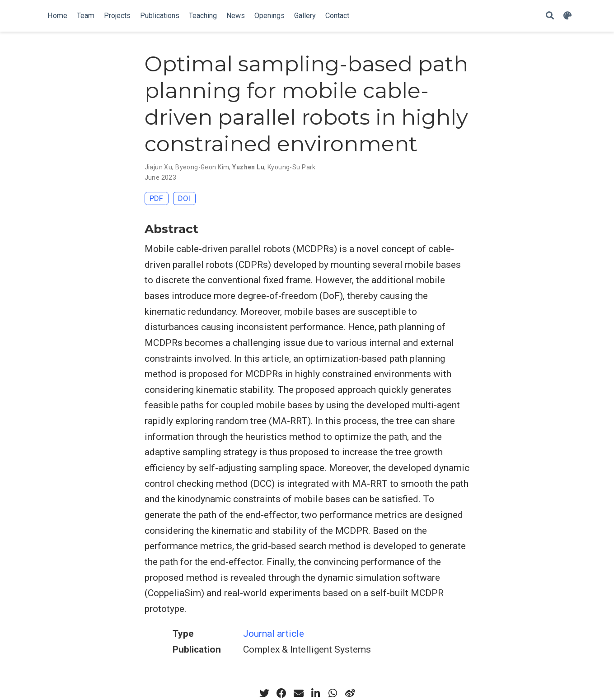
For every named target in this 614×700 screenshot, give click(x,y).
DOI (184, 198)
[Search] (550, 16)
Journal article (274, 634)
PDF (156, 198)
